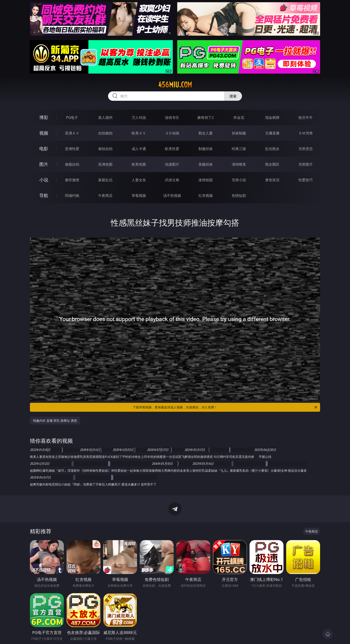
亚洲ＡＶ (72, 133)
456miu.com (175, 85)
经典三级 (239, 149)
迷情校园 (206, 180)
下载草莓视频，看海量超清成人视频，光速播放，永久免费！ (225, 407)
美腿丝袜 (206, 164)
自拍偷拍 (105, 133)
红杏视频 (206, 195)
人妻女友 (139, 180)
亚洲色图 (105, 164)
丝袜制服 (239, 133)
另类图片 (306, 164)
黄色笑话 (272, 180)
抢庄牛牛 (306, 117)
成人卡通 (139, 149)
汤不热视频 (172, 195)
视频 (44, 133)
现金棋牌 (272, 117)
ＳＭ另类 (306, 133)
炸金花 (239, 117)
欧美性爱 (172, 149)
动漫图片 (172, 164)
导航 (44, 195)
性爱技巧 (306, 180)
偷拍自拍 (105, 149)
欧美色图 (139, 164)
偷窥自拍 (72, 164)
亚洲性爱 (72, 149)
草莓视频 (139, 195)
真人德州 (105, 117)
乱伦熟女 (272, 149)
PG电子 (72, 117)
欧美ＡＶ (139, 133)
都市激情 (72, 180)
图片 (44, 164)
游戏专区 (172, 117)
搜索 (233, 96)
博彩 (44, 117)
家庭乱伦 (105, 180)
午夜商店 (105, 195)
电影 (44, 149)
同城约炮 (72, 195)
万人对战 (139, 117)
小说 (44, 180)
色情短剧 (239, 195)
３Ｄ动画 (172, 133)
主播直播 (272, 133)
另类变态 (306, 149)
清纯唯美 (239, 164)
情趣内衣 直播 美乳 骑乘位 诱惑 (55, 421)
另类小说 (239, 180)
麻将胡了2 (205, 117)
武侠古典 (172, 180)
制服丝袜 (206, 149)
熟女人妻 (206, 133)
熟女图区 (272, 164)
